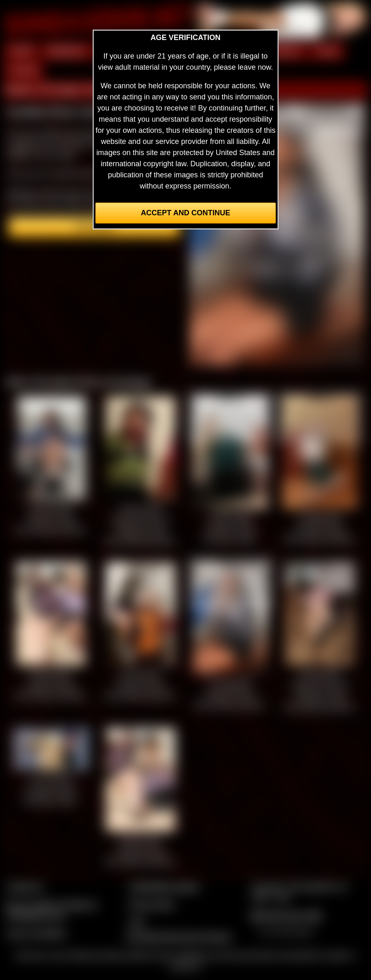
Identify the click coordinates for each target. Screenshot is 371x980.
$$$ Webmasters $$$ (286, 916)
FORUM (24, 71)
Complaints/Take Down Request (178, 937)
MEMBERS (66, 51)
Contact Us (25, 887)
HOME (21, 51)
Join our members (36, 933)
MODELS (285, 51)
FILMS (327, 51)
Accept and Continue (185, 213)
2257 (137, 922)
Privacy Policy (152, 905)
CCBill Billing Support (164, 887)
